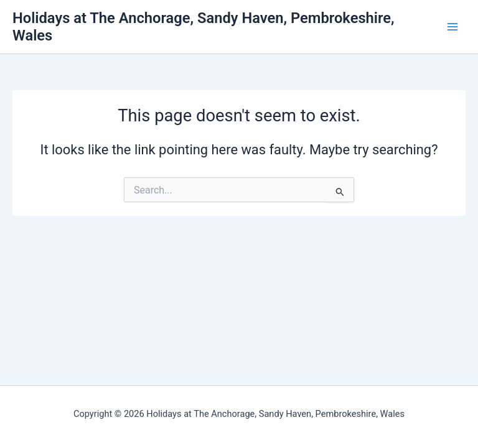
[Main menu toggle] (452, 27)
